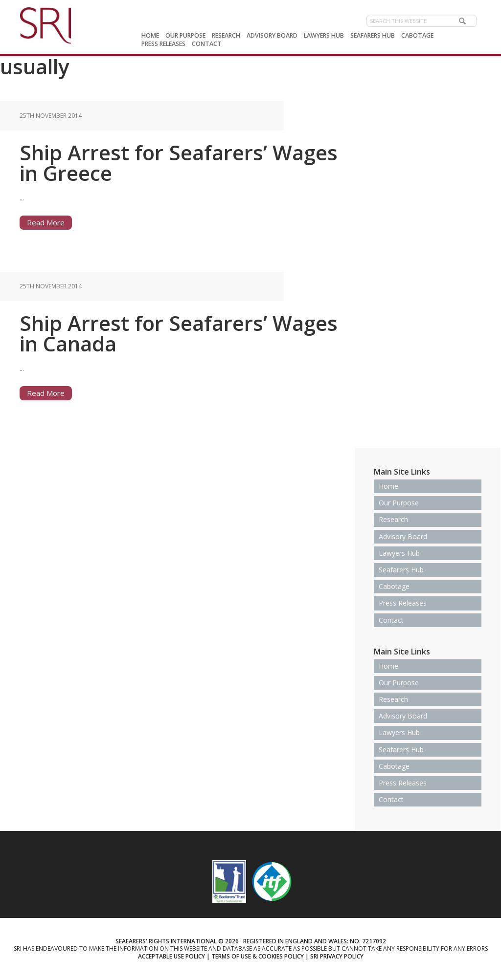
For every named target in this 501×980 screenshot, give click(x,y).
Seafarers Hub (401, 570)
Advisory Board (403, 536)
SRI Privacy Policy (337, 956)
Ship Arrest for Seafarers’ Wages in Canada (179, 333)
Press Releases (403, 603)
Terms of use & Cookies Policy (258, 956)
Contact (391, 620)
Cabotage (394, 586)
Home (388, 486)
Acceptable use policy (171, 956)
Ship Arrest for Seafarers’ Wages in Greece (179, 163)
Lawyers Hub (399, 553)
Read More (46, 222)
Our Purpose (399, 503)
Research (393, 519)
